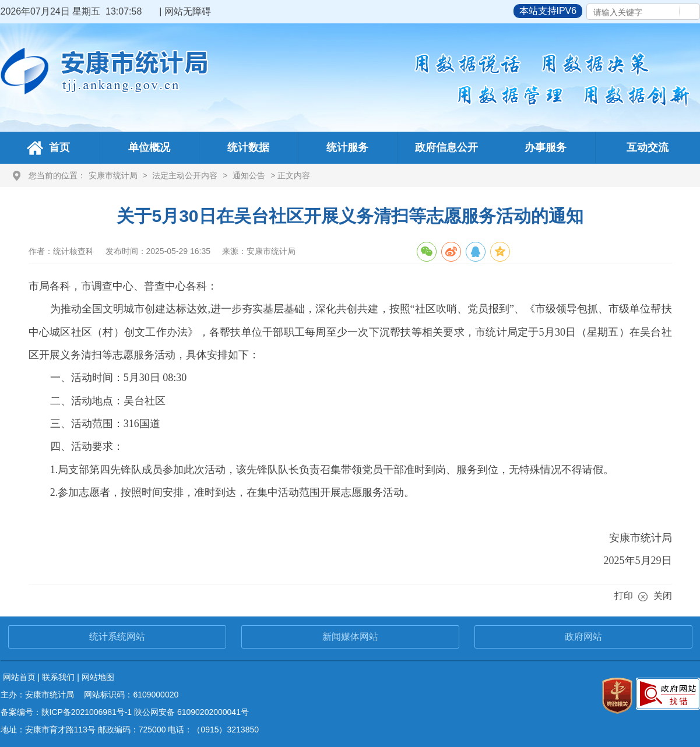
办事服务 (546, 147)
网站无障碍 (188, 11)
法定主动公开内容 (185, 175)
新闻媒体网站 (350, 637)
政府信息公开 (446, 147)
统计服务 (347, 147)
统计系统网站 (117, 637)
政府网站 (583, 637)
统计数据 (248, 147)
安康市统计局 (113, 175)
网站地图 (98, 677)
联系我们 (58, 677)
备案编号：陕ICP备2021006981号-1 (66, 712)
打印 (624, 596)
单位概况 (149, 147)
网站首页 (19, 677)
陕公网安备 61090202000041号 (191, 712)
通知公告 (249, 175)
